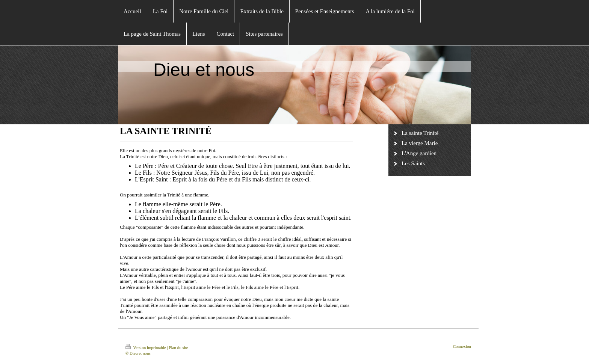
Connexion (462, 346)
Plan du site (178, 347)
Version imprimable (146, 347)
